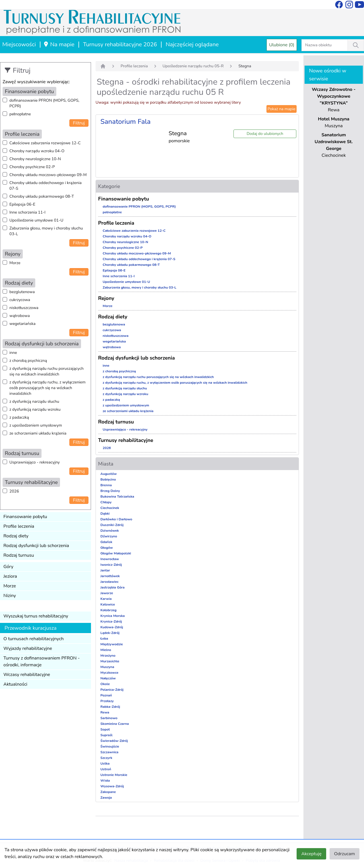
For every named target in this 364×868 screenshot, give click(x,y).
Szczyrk (106, 758)
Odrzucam (345, 854)
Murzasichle (110, 661)
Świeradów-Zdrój (114, 741)
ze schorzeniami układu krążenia (38, 433)
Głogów (107, 548)
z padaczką (19, 417)
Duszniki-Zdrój (112, 525)
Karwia (106, 599)
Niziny (10, 596)
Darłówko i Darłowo (116, 519)
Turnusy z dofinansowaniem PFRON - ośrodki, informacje (42, 662)
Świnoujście (110, 746)
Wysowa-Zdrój (112, 786)
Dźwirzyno (109, 536)
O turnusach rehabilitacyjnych (34, 639)
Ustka (105, 763)
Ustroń (106, 769)
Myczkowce (109, 673)
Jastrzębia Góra (112, 587)
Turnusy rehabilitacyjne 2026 (120, 44)
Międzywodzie (112, 644)
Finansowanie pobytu (25, 517)
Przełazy (107, 701)
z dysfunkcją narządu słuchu (34, 401)
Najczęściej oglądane (192, 44)
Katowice (108, 604)
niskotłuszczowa (24, 308)
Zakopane (108, 792)
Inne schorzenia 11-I (27, 212)
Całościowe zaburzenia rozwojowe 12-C (45, 143)
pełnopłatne (20, 114)
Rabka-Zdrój (110, 707)
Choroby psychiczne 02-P (32, 167)
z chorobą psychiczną (28, 361)
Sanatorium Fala (126, 122)
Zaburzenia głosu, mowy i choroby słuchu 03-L (46, 231)
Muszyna (107, 667)
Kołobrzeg (108, 610)
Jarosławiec (109, 582)
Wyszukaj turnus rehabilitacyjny (36, 616)
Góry (8, 567)
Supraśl (106, 735)
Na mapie (59, 44)
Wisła (105, 781)
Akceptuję (311, 854)
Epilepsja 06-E (22, 204)
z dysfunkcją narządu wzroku (35, 409)
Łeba (104, 639)
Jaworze (107, 593)
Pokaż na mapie (282, 109)
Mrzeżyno (108, 656)
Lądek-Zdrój (110, 633)
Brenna (106, 485)
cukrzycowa (20, 300)
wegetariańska (22, 324)
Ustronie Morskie (114, 775)
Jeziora (10, 576)
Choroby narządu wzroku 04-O (37, 151)
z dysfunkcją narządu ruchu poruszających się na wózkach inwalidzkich (46, 371)
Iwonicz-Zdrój (111, 565)
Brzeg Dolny (110, 491)
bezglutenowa (22, 292)
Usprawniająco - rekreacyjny (35, 462)
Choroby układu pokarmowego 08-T (42, 196)
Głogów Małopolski (116, 553)
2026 (14, 491)
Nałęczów (108, 678)
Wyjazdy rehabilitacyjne (28, 648)
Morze (15, 263)
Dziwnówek (110, 531)
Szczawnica (109, 752)
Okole (105, 684)
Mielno (106, 650)
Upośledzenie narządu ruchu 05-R (193, 66)
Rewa (105, 712)
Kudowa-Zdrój (112, 627)
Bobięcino (108, 479)
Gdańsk (106, 542)
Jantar (105, 570)
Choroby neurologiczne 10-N (35, 159)
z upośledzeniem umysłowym (36, 425)
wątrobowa (20, 316)
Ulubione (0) (282, 45)
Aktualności (15, 684)
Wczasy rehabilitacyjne (27, 675)
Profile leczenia (19, 526)
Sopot (105, 729)
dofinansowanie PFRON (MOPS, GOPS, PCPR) (44, 103)
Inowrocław (110, 559)
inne (13, 353)
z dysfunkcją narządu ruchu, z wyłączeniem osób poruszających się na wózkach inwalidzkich (47, 388)
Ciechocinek (110, 508)
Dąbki (105, 514)
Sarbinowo (109, 718)
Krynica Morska (113, 616)
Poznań (106, 695)
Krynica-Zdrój (111, 621)
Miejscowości (19, 44)
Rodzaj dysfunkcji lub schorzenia (36, 546)
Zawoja (106, 798)
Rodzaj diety (16, 536)
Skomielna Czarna (115, 724)
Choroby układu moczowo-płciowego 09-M (48, 175)
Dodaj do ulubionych (265, 134)
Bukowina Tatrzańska (117, 496)
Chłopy (106, 502)
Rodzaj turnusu (19, 555)
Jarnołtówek (110, 576)
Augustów (108, 474)
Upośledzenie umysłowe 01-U (36, 220)
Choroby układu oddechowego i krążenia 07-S (45, 186)
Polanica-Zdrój (112, 690)
